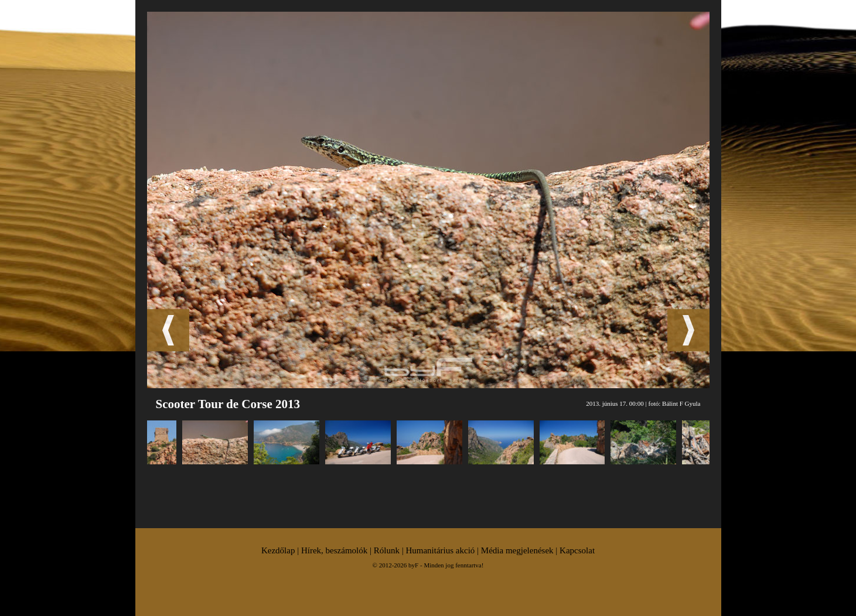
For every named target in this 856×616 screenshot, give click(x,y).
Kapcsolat (577, 550)
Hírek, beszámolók (334, 550)
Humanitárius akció (440, 550)
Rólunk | (390, 550)
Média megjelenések (517, 550)
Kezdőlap (278, 550)
